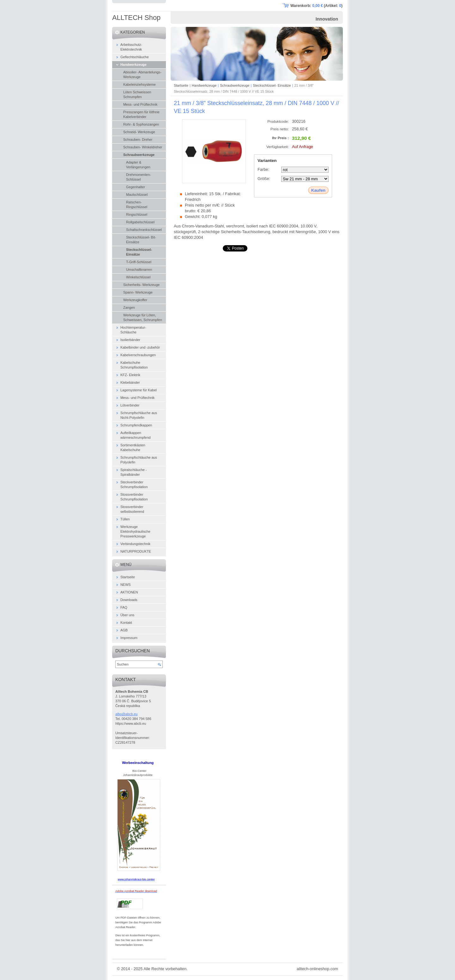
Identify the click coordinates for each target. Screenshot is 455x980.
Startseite (181, 85)
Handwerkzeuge (204, 85)
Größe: (264, 179)
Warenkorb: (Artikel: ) (316, 6)
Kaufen (318, 190)
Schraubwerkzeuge (235, 85)
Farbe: (263, 169)
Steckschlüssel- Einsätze (272, 85)
